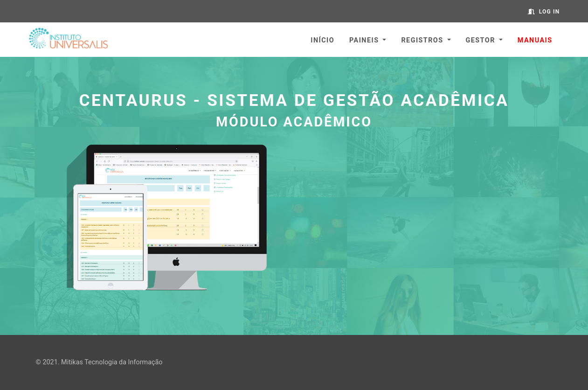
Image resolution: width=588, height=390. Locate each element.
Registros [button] (422, 40)
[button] (535, 40)
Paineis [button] (364, 40)
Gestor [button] (481, 40)
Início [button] (322, 40)
